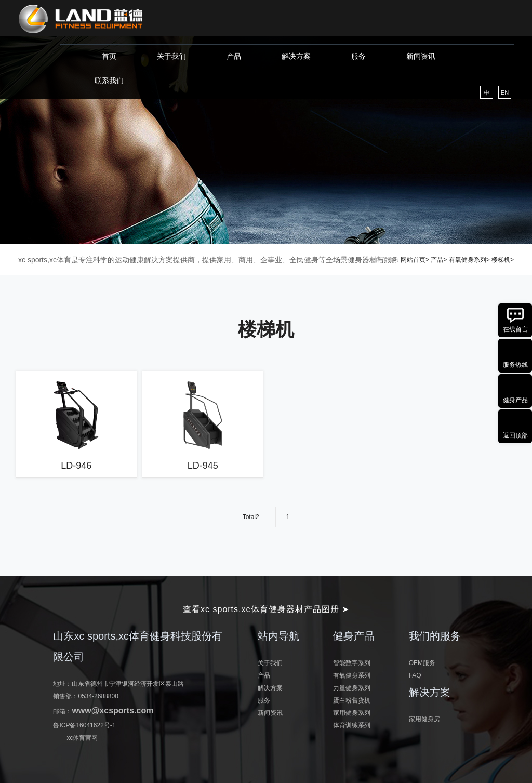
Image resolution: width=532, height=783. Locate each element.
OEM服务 (422, 663)
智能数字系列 (352, 663)
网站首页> (415, 260)
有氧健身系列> (469, 260)
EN (505, 92)
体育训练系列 (352, 725)
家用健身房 (424, 719)
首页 (109, 56)
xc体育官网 (82, 738)
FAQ (415, 675)
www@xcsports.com (112, 711)
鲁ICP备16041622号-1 (84, 725)
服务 (358, 56)
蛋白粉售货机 (352, 700)
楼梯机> (503, 260)
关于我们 (171, 56)
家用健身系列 (352, 713)
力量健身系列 (352, 688)
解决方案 (296, 56)
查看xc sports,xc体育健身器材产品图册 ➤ (266, 609)
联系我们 (109, 81)
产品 (234, 56)
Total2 (251, 517)
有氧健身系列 (352, 675)
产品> (439, 260)
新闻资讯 (421, 56)
